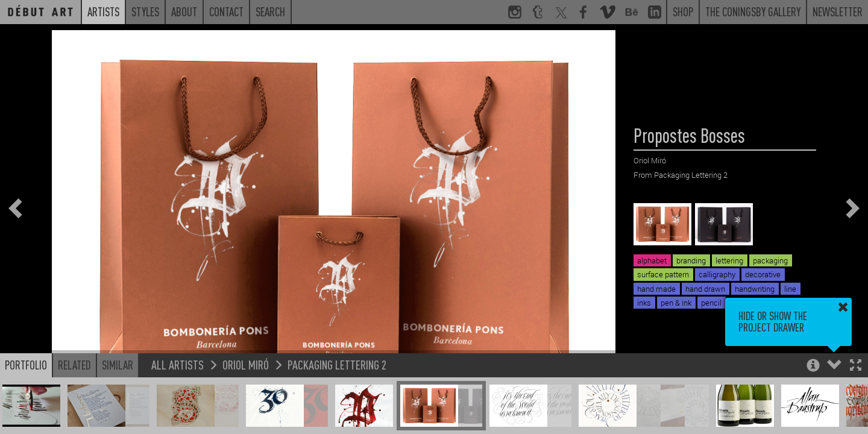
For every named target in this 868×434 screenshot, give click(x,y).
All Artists (178, 364)
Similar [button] (118, 365)
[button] (856, 366)
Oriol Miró (246, 364)
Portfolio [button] (26, 365)
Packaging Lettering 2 (337, 364)
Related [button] (74, 365)
